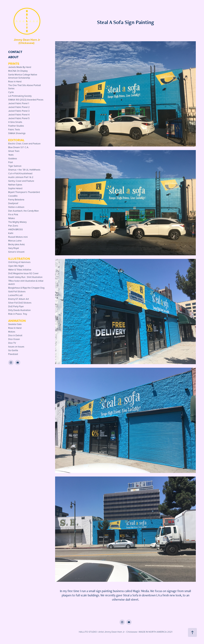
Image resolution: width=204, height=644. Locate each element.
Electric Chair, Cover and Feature (24, 143)
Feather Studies (16, 126)
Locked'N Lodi (15, 295)
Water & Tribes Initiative (20, 270)
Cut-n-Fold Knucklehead (20, 173)
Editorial (16, 140)
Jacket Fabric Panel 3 (19, 111)
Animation (17, 321)
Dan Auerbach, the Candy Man (23, 211)
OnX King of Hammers (19, 262)
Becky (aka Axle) (16, 244)
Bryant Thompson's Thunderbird (24, 192)
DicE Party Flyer (16, 306)
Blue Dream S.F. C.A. (19, 147)
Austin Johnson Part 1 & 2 (21, 177)
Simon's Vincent (16, 252)
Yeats (11, 155)
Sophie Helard (15, 188)
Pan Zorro (13, 226)
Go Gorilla (13, 350)
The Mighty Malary (17, 222)
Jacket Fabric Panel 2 (19, 107)
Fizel (11, 162)
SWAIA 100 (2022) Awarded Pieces (26, 100)
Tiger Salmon (15, 166)
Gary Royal (14, 248)
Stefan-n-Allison (16, 207)
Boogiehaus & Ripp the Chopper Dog (26, 288)
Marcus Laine (15, 241)
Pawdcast (13, 354)
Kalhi (11, 233)
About (13, 57)
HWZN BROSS (16, 229)
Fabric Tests (14, 129)
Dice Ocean (14, 339)
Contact (15, 52)
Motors (12, 332)
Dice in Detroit (15, 335)
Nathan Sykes (15, 185)
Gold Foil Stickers (17, 291)
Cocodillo (13, 196)
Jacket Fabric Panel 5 (19, 118)
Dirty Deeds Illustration (19, 310)
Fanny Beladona (16, 199)
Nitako (12, 218)
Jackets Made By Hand (20, 67)
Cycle (11, 92)
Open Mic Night (16, 266)
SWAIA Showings (17, 133)
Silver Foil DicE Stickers (20, 303)
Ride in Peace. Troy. (18, 314)
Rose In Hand (15, 328)
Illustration (19, 259)
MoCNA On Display (18, 71)
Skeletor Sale (15, 324)
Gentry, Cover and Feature (21, 181)
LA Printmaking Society (20, 96)
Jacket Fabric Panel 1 (19, 103)
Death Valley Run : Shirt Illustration (25, 277)
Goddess (13, 158)
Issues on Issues (16, 347)
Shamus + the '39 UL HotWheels (24, 170)
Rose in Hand (15, 81)
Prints (14, 64)
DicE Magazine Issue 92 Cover (23, 273)
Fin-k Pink (13, 214)
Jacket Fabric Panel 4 (19, 115)
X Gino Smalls (15, 122)
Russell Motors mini (18, 237)
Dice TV (12, 343)
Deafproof (13, 203)
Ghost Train (14, 151)
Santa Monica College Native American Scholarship (23, 76)
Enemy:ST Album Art (19, 299)
